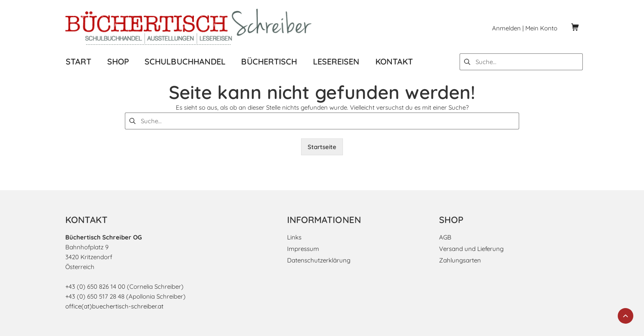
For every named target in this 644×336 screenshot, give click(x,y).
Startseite (322, 147)
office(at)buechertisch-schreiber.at (114, 306)
